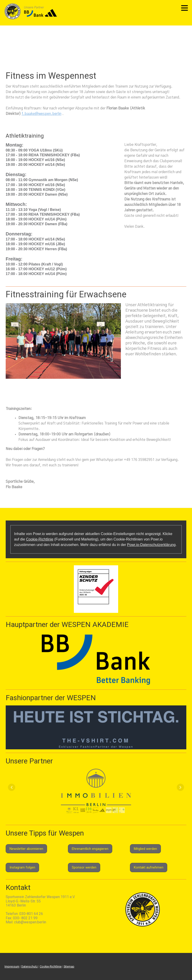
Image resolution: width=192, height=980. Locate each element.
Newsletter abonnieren (26, 849)
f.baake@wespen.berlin (41, 114)
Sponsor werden (84, 867)
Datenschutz (30, 966)
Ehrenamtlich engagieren (90, 849)
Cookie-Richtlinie (40, 539)
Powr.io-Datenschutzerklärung (151, 545)
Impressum (12, 966)
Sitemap (69, 966)
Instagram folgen (22, 867)
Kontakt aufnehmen (149, 867)
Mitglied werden (145, 849)
